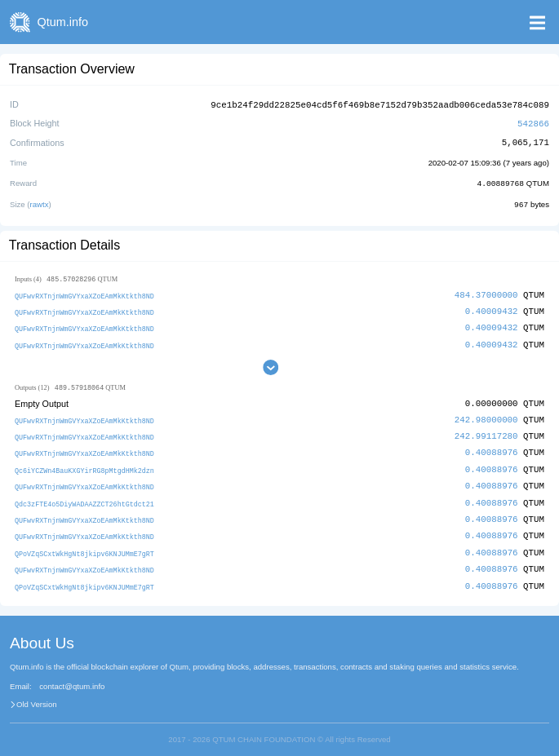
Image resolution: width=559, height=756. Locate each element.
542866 (533, 122)
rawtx (40, 202)
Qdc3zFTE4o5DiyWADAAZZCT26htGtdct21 (84, 497)
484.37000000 (486, 292)
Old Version (37, 696)
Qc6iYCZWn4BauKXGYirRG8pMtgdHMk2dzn (84, 465)
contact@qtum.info (72, 678)
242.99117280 (486, 432)
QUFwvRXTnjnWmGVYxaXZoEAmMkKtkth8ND (84, 293)
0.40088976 (492, 448)
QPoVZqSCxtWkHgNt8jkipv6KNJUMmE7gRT (84, 546)
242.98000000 (486, 416)
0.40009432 (492, 308)
